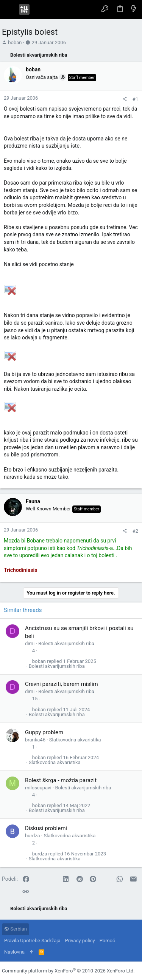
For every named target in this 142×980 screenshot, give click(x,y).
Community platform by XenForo (68, 971)
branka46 (35, 740)
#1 (135, 99)
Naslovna (14, 952)
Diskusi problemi (46, 828)
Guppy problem (44, 732)
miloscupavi (38, 788)
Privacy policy (80, 941)
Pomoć (107, 941)
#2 (135, 531)
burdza (33, 836)
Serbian (16, 929)
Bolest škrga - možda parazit (61, 780)
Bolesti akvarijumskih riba (66, 643)
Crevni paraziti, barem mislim (62, 684)
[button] (9, 9)
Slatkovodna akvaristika (75, 740)
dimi (30, 643)
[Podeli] (125, 99)
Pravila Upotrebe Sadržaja (32, 941)
